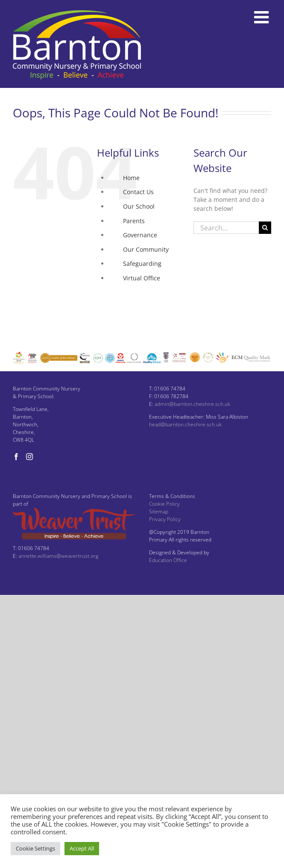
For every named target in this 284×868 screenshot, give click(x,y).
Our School (139, 206)
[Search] (265, 228)
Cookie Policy (164, 504)
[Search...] (226, 228)
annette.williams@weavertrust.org (58, 556)
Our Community (146, 249)
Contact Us (138, 192)
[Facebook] (16, 457)
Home (131, 178)
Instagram (138, 307)
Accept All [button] (82, 848)
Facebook (136, 293)
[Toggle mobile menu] (263, 17)
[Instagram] (29, 457)
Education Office (168, 560)
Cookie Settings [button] (35, 848)
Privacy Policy (165, 519)
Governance (140, 235)
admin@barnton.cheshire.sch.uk (192, 404)
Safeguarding (142, 264)
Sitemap (159, 511)
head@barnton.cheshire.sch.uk (185, 424)
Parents (134, 221)
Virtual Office (142, 278)
